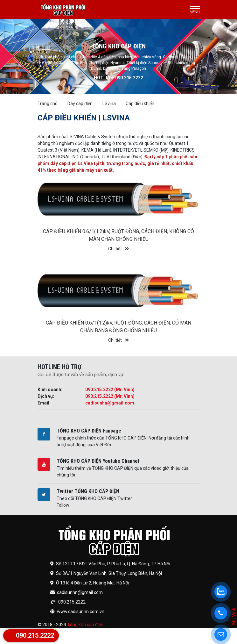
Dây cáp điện (80, 104)
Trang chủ (48, 104)
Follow (63, 505)
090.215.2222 (35, 635)
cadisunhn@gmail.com (110, 403)
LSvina (109, 104)
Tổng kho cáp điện (85, 625)
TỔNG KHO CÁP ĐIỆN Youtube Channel (98, 461)
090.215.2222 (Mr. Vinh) (110, 390)
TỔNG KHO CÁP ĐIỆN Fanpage (89, 431)
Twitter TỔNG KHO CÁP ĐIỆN (88, 491)
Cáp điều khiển (140, 104)
